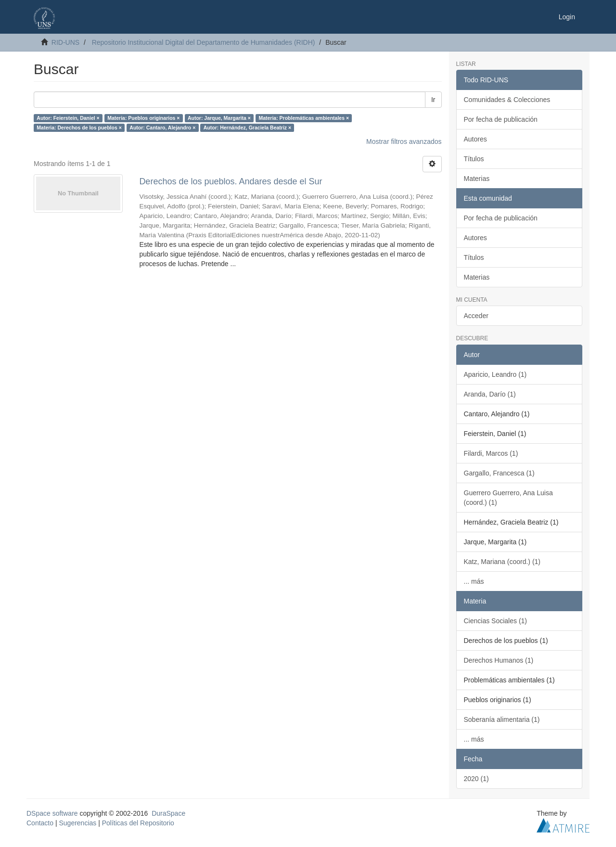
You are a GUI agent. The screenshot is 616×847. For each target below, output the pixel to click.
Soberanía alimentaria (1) (502, 719)
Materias (477, 179)
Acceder (476, 316)
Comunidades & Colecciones (507, 100)
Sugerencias (77, 823)
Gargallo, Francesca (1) (499, 473)
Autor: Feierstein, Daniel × (68, 118)
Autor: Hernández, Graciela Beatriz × (247, 128)
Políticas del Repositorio (138, 823)
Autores (475, 139)
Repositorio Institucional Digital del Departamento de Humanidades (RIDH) (204, 42)
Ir (433, 100)
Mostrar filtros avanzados (404, 141)
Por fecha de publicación (501, 119)
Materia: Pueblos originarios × (143, 118)
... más (474, 581)
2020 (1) (476, 779)
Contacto (40, 823)
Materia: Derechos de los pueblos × (79, 128)
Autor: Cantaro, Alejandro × (162, 128)
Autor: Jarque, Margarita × (219, 118)
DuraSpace (168, 813)
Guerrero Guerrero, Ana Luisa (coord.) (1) (508, 498)
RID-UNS (65, 42)
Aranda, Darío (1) (490, 394)
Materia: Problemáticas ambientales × (304, 118)
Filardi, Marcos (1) (491, 453)
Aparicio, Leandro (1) (495, 374)
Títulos (474, 159)
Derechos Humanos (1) (499, 660)
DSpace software (52, 813)
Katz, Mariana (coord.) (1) (502, 562)
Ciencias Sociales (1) (496, 621)
